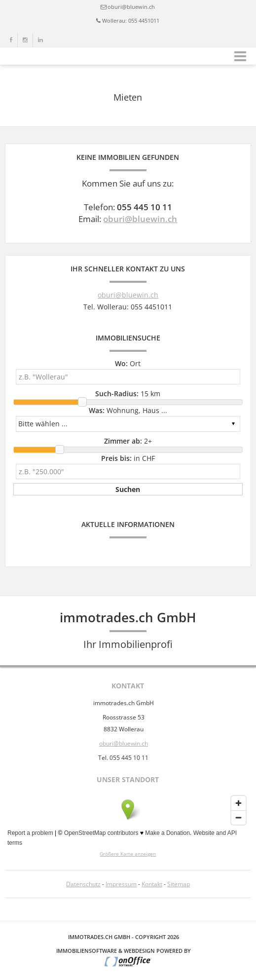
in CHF (128, 458)
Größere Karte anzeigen (128, 854)
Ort (128, 363)
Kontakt (152, 884)
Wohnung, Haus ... (128, 410)
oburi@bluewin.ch (131, 7)
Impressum (121, 884)
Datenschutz (83, 884)
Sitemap (179, 884)
